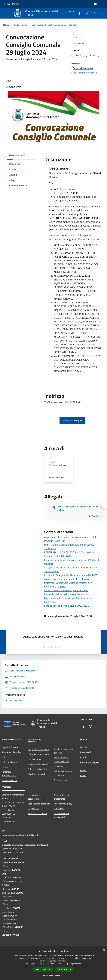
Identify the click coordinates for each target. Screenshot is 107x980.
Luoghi (83, 771)
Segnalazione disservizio (39, 804)
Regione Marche (12, 4)
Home (6, 25)
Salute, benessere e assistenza (63, 773)
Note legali (59, 809)
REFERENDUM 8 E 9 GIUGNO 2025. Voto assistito (70, 552)
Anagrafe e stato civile (38, 749)
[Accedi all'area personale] (95, 4)
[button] (53, 975)
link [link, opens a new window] (80, 964)
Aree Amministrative (11, 752)
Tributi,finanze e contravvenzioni (62, 759)
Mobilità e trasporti (37, 774)
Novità (16, 25)
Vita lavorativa (35, 759)
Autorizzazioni (61, 780)
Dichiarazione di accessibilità (61, 815)
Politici (5, 767)
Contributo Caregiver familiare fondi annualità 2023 (71, 575)
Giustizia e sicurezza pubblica (63, 751)
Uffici (4, 757)
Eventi (83, 775)
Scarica (93, 516)
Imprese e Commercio (38, 764)
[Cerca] (101, 13)
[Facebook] (78, 13)
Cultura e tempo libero (38, 754)
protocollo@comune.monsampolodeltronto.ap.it (25, 845)
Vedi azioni (79, 44)
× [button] (104, 950)
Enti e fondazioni (9, 762)
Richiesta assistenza (37, 813)
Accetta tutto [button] (43, 969)
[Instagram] (85, 13)
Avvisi (25, 25)
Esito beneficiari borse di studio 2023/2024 (67, 606)
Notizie (84, 747)
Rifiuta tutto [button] (64, 969)
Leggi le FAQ (34, 809)
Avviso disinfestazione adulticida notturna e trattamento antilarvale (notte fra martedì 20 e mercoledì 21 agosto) (68, 583)
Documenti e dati (10, 780)
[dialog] (53, 964)
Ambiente (59, 766)
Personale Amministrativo (9, 774)
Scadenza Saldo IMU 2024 (58, 556)
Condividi (78, 38)
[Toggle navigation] (5, 13)
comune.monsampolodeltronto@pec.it (20, 835)
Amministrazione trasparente (62, 797)
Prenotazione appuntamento (35, 797)
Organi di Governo (10, 747)
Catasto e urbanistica (38, 769)
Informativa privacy (63, 804)
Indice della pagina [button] (17, 155)
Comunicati (86, 752)
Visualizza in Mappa (72, 421)
